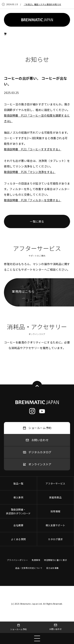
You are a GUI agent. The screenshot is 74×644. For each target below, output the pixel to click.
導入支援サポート (55, 525)
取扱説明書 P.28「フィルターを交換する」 (33, 200)
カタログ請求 (55, 539)
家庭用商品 (55, 497)
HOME (5, 34)
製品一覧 (18, 483)
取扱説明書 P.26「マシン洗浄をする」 (30, 172)
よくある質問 (18, 539)
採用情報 (55, 511)
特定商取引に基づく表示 (55, 560)
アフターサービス (55, 483)
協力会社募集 (52, 568)
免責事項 (36, 560)
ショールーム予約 (19, 627)
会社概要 (18, 525)
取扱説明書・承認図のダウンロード (18, 511)
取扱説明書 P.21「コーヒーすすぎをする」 (33, 149)
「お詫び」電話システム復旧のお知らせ (42, 4)
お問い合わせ (56, 627)
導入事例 (18, 497)
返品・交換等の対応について (29, 568)
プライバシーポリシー (17, 560)
